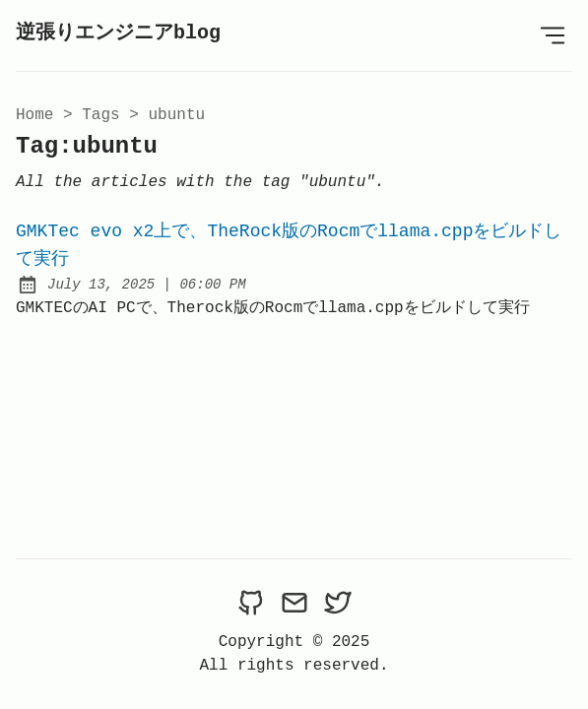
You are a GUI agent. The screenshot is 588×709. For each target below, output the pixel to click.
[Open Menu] (553, 35)
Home (34, 115)
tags (100, 115)
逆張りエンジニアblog (118, 33)
